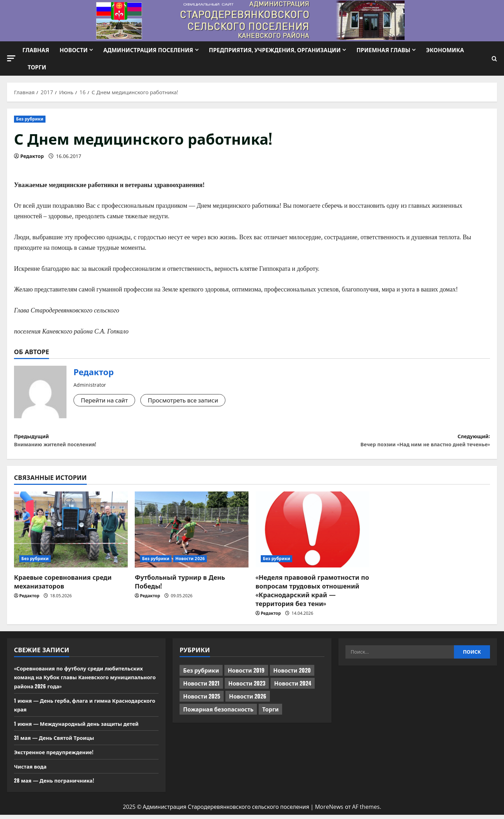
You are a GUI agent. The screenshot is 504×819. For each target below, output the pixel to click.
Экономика (445, 50)
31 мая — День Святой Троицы (57, 742)
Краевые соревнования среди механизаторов (63, 585)
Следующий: (371, 443)
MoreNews (329, 811)
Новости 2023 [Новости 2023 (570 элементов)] (247, 687)
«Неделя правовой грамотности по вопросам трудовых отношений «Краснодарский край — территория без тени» (312, 594)
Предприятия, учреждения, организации (275, 50)
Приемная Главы (383, 50)
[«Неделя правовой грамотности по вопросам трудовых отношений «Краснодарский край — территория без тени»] (312, 534)
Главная (36, 50)
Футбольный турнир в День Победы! (180, 585)
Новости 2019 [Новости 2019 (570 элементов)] (246, 674)
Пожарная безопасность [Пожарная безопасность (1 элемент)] (218, 713)
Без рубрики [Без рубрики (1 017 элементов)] (201, 674)
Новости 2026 (190, 562)
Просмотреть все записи (189, 400)
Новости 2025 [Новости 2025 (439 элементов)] (202, 700)
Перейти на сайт (106, 400)
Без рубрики (30, 119)
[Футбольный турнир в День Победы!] (192, 534)
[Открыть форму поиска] (494, 59)
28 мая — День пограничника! (57, 784)
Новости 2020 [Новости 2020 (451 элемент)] (292, 674)
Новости (73, 50)
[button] (11, 58)
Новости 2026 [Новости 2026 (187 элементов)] (248, 700)
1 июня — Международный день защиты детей (82, 728)
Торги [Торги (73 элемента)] (270, 713)
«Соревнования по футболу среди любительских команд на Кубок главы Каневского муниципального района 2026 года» (84, 681)
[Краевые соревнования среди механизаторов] (71, 534)
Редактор (32, 156)
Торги (37, 67)
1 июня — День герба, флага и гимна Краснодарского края (66, 709)
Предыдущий (133, 443)
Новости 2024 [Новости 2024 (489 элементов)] (293, 687)
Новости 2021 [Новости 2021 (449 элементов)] (201, 687)
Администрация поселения (148, 50)
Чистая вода (32, 770)
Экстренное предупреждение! (57, 756)
